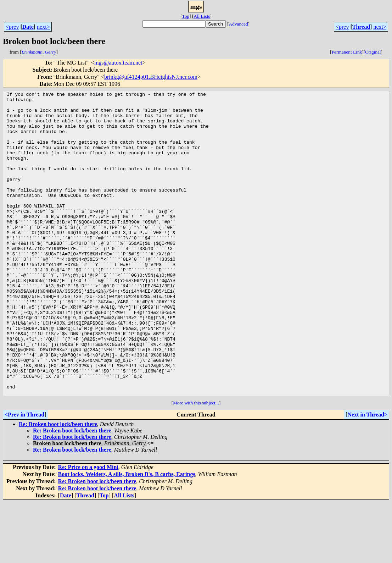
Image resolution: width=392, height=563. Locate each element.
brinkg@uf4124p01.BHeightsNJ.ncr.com (151, 77)
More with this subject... (196, 463)
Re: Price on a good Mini (88, 528)
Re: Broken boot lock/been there (58, 485)
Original (373, 52)
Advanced (239, 24)
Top (186, 16)
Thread (361, 27)
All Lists (202, 16)
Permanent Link (347, 52)
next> (43, 27)
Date (28, 27)
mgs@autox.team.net (118, 63)
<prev (12, 27)
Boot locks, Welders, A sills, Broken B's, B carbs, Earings (127, 535)
